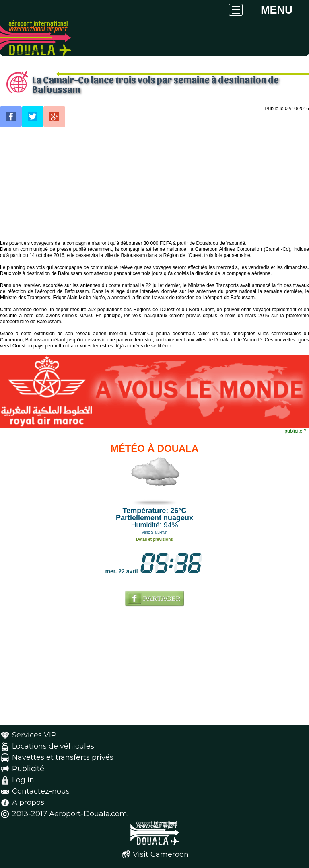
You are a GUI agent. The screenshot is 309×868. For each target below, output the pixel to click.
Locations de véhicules (53, 746)
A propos (28, 802)
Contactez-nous (41, 791)
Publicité (28, 769)
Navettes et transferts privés (63, 757)
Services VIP (34, 735)
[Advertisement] (154, 184)
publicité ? (295, 431)
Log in (23, 780)
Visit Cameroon (161, 854)
